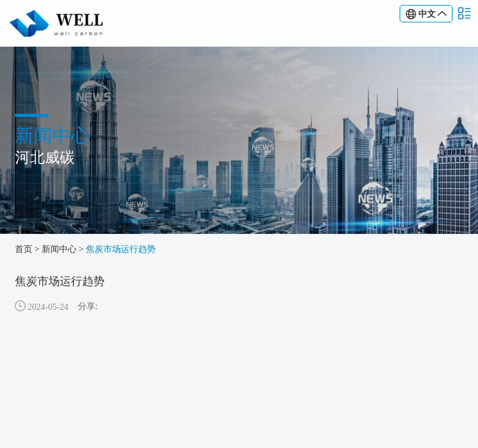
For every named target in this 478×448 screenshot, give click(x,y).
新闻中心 (59, 249)
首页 (24, 249)
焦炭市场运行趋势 (121, 249)
